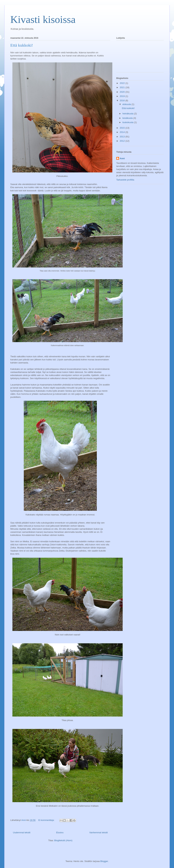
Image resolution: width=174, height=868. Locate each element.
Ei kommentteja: (47, 820)
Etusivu (60, 832)
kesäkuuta (128, 118)
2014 (123, 132)
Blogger (104, 861)
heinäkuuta (128, 114)
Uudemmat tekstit (22, 832)
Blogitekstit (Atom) (63, 840)
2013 (123, 137)
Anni (122, 158)
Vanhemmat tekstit (98, 832)
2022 (123, 83)
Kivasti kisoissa (43, 19)
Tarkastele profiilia (125, 180)
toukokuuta (128, 122)
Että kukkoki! (22, 45)
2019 (123, 96)
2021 (123, 87)
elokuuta (127, 104)
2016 (123, 100)
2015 (123, 128)
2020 (123, 92)
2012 (123, 141)
